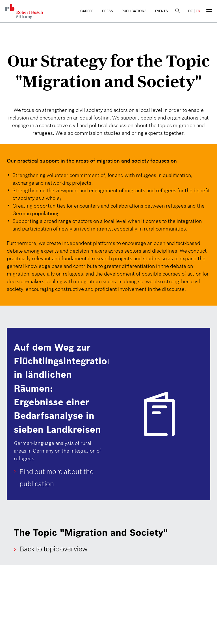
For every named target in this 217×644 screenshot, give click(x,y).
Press (108, 11)
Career (87, 11)
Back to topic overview (54, 549)
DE (190, 11)
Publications (134, 11)
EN (198, 11)
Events (161, 11)
